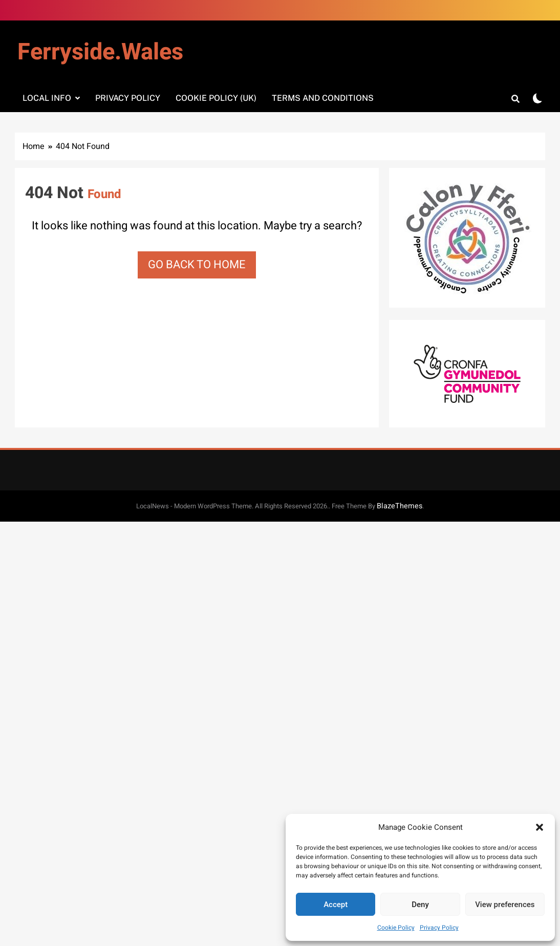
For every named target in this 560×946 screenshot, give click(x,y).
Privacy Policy (439, 928)
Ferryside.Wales (100, 52)
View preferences (505, 905)
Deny (420, 905)
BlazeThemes (400, 506)
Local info (47, 98)
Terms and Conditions (323, 98)
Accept (336, 905)
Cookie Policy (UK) (216, 98)
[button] (540, 827)
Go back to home (197, 265)
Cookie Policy (396, 928)
